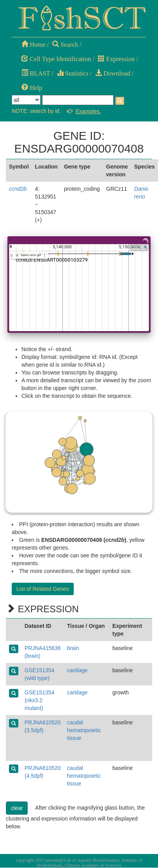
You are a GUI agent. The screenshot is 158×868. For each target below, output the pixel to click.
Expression (116, 59)
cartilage (77, 670)
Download (113, 73)
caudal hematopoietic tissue (84, 730)
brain (73, 648)
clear (17, 808)
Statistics (73, 73)
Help (32, 88)
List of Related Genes (43, 589)
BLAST (36, 73)
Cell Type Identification (56, 59)
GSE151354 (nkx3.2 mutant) (39, 700)
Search (65, 45)
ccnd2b (18, 189)
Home (33, 45)
